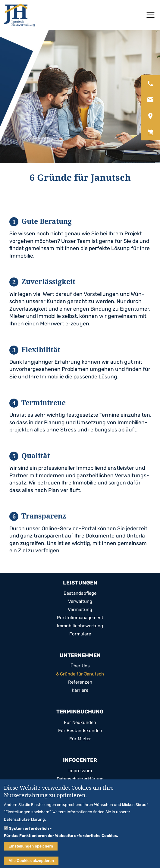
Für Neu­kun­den (80, 723)
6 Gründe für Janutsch (80, 674)
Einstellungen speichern (31, 849)
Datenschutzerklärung (24, 822)
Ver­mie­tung (80, 610)
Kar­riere (80, 690)
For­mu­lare (80, 634)
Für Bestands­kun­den (80, 731)
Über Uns (80, 666)
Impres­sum (80, 771)
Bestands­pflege (80, 593)
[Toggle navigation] (151, 15)
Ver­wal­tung (80, 602)
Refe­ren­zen (80, 682)
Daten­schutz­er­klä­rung (80, 779)
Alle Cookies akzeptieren (31, 864)
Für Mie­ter (80, 739)
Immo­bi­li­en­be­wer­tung (80, 626)
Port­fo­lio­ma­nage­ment (80, 618)
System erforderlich (29, 831)
